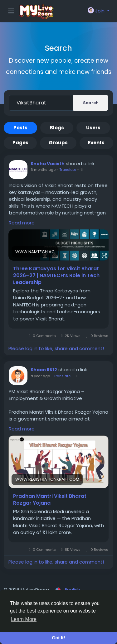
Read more (22, 223)
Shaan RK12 (44, 370)
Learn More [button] (24, 619)
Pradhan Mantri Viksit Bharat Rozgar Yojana (50, 500)
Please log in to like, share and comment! (56, 348)
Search (91, 103)
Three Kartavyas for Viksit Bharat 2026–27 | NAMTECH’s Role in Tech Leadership (56, 276)
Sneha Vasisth (48, 164)
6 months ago (43, 170)
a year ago (40, 376)
